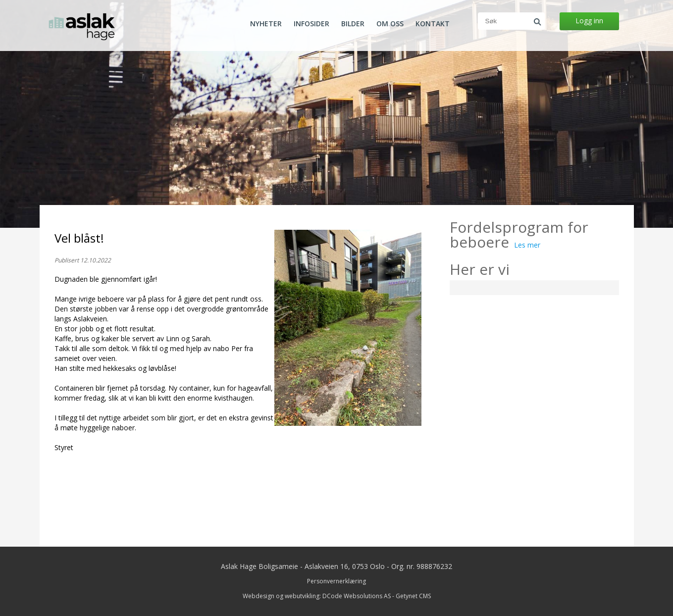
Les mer (527, 245)
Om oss (390, 24)
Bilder (353, 24)
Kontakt (433, 24)
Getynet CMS (413, 596)
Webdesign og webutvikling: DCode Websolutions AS (317, 596)
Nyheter (266, 24)
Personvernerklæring (336, 581)
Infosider (311, 24)
